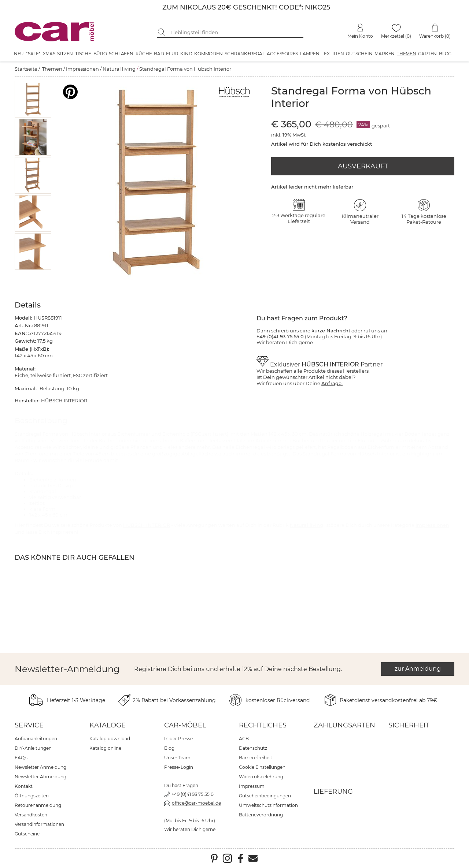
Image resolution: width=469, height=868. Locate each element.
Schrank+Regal (245, 54)
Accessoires (282, 54)
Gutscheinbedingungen (265, 796)
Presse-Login (179, 767)
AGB (244, 739)
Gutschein (359, 54)
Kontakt (24, 786)
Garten (427, 54)
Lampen (310, 54)
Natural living (119, 69)
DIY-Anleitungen (33, 748)
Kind (186, 54)
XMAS (49, 54)
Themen (407, 54)
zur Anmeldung (418, 669)
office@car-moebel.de (196, 803)
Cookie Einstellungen (262, 767)
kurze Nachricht (331, 331)
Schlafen (121, 54)
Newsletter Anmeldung (40, 767)
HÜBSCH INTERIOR (330, 364)
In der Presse (178, 739)
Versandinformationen (39, 824)
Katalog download (110, 739)
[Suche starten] (162, 32)
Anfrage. (332, 383)
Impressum (252, 786)
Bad (159, 54)
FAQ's (21, 758)
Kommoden (208, 54)
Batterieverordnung (261, 815)
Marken (385, 54)
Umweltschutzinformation (268, 805)
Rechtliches (263, 725)
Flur (172, 54)
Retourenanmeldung (38, 805)
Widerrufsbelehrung (261, 777)
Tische (83, 54)
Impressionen (82, 69)
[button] (33, 99)
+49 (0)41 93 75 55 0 (193, 794)
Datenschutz (253, 748)
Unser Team (177, 758)
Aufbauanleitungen (36, 739)
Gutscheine (27, 834)
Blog (445, 54)
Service (29, 725)
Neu (19, 54)
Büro (100, 54)
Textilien (333, 54)
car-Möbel (185, 725)
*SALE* (33, 54)
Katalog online (105, 748)
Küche (144, 54)
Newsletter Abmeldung (40, 777)
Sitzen (65, 54)
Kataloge (108, 725)
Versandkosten (31, 815)
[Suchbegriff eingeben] (236, 32)
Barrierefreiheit (256, 758)
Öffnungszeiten (32, 796)
